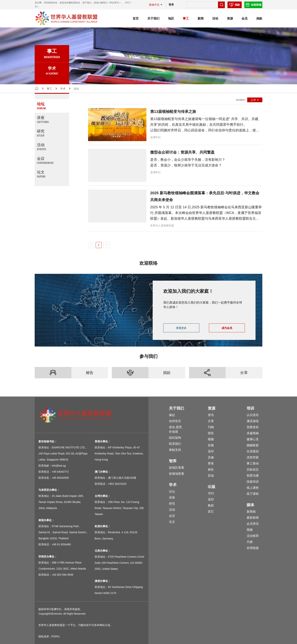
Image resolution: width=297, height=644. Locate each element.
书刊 (211, 493)
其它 (211, 512)
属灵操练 (253, 421)
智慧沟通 (253, 476)
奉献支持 (175, 450)
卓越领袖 (253, 433)
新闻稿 (251, 512)
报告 (211, 433)
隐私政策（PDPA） (50, 636)
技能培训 (253, 482)
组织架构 (175, 438)
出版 (212, 487)
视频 (211, 439)
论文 (172, 522)
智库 (173, 461)
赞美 (211, 463)
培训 (250, 408)
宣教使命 (253, 427)
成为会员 (227, 328)
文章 (211, 421)
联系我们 (175, 444)
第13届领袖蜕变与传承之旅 (173, 112)
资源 (230, 18)
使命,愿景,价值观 (176, 429)
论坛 (172, 491)
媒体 (250, 505)
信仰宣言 (175, 421)
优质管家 (253, 457)
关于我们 (153, 18)
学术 (63, 89)
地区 (171, 18)
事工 (186, 18)
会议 (172, 516)
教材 (211, 505)
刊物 (211, 427)
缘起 (172, 415)
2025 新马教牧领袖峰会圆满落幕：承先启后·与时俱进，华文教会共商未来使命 (205, 196)
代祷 (250, 542)
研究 (172, 504)
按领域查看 (177, 474)
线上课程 (253, 488)
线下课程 (253, 494)
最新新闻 (253, 518)
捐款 (259, 18)
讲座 (172, 498)
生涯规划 (253, 451)
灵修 (211, 457)
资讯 (211, 415)
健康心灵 (253, 439)
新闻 (201, 18)
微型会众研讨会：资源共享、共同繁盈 (182, 152)
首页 (136, 18)
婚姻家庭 (253, 445)
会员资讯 (253, 524)
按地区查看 (177, 468)
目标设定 (253, 470)
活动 (215, 18)
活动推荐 (253, 536)
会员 (245, 18)
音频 (211, 445)
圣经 (211, 451)
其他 (211, 476)
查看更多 (181, 328)
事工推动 (253, 463)
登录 (171, 5)
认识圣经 (253, 415)
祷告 (90, 373)
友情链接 (253, 548)
